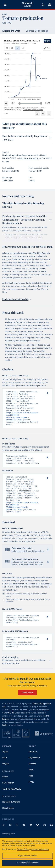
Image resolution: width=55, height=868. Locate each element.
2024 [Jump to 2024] (48, 103)
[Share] (43, 113)
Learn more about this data (33, 110)
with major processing (28, 158)
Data (5, 771)
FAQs (5, 738)
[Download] (37, 113)
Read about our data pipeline (16, 299)
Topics (5, 765)
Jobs (31, 789)
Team (31, 783)
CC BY (6, 113)
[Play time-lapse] (6, 103)
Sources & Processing (37, 31)
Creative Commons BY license (18, 351)
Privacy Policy (23, 849)
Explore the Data (11, 31)
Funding (32, 777)
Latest (5, 790)
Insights (6, 777)
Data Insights (8, 821)
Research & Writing (11, 815)
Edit (48, 48)
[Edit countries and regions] (47, 48)
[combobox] (43, 5)
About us (33, 765)
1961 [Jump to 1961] (13, 103)
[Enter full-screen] (49, 113)
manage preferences (40, 849)
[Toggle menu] (5, 5)
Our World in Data (28, 5)
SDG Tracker (8, 796)
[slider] (20, 103)
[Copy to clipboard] (44, 393)
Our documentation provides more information (30, 594)
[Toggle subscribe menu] (50, 5)
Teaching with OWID (12, 802)
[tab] (7, 48)
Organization (35, 771)
